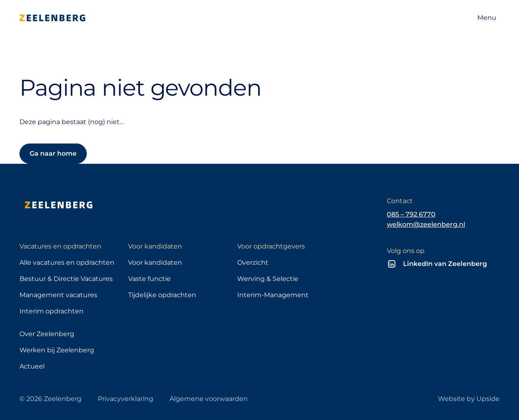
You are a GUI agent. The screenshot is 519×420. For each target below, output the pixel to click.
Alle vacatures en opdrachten (67, 262)
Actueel (32, 366)
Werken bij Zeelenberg (57, 350)
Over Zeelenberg (47, 334)
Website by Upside (469, 399)
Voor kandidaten (155, 262)
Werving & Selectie (268, 279)
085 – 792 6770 (411, 214)
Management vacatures (58, 295)
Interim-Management (273, 295)
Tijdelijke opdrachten (162, 295)
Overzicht (253, 262)
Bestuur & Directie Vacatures (66, 279)
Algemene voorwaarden (209, 399)
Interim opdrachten (51, 311)
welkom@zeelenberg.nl (426, 224)
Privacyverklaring (125, 399)
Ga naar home (53, 153)
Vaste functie (149, 279)
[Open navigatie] (487, 18)
